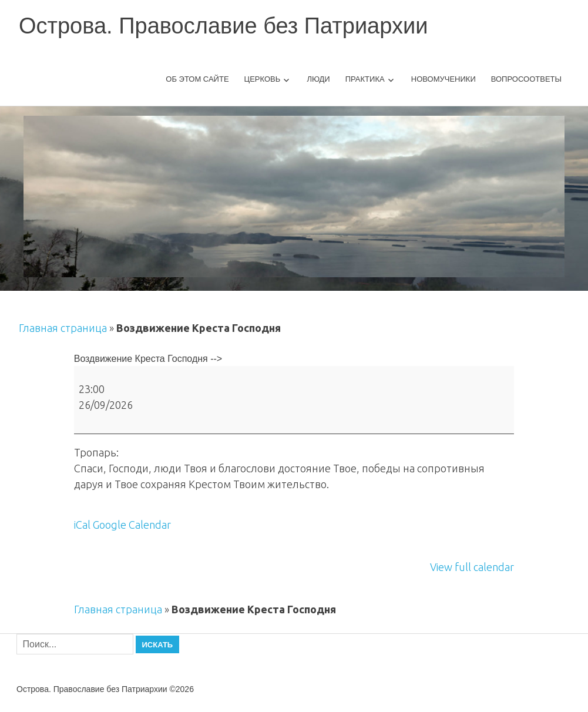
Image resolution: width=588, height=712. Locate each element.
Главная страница (63, 328)
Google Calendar (132, 525)
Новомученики (443, 79)
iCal (82, 525)
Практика (365, 79)
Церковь (263, 79)
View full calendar (472, 567)
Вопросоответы (526, 79)
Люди (318, 79)
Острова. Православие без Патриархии (223, 26)
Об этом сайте (197, 79)
